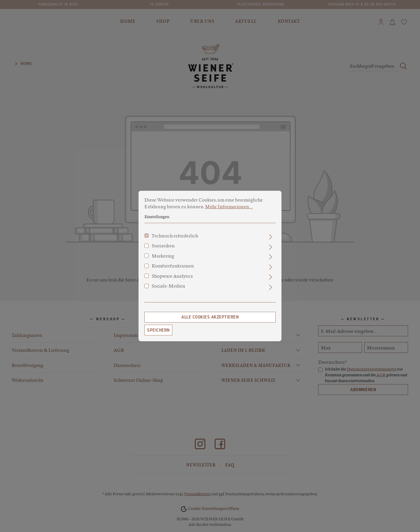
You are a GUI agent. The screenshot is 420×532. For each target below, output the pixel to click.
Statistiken (163, 247)
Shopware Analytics (172, 277)
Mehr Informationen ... (229, 208)
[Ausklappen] (271, 238)
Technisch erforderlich (175, 237)
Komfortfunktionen (173, 267)
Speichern (158, 331)
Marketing (163, 257)
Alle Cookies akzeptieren (210, 318)
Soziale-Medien (168, 287)
